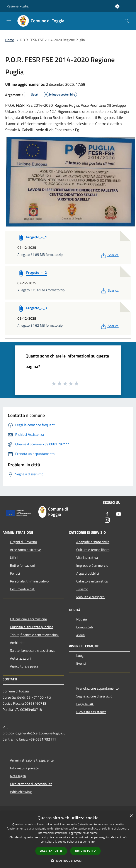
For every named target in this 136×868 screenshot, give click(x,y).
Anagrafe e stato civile (93, 542)
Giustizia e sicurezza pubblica (32, 627)
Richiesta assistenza (91, 712)
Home (10, 40)
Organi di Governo (23, 542)
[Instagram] (107, 520)
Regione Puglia (18, 6)
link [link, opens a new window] (93, 842)
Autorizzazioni (21, 658)
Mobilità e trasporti (90, 597)
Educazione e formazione (28, 619)
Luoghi (81, 655)
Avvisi (81, 635)
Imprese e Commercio (92, 565)
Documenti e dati (23, 589)
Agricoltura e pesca (24, 666)
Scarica (109, 255)
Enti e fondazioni (22, 565)
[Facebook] (107, 514)
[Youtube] (119, 514)
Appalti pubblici (88, 573)
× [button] (131, 816)
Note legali (18, 776)
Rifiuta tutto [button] (86, 851)
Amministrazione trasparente (32, 760)
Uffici (14, 558)
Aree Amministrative (25, 550)
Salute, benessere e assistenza (33, 650)
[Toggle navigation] (9, 21)
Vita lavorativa (87, 558)
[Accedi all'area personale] (117, 6)
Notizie (82, 619)
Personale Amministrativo (29, 581)
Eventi (81, 663)
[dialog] (68, 840)
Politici (15, 573)
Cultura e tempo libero (93, 550)
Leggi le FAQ (85, 704)
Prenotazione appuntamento (97, 688)
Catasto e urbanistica (92, 581)
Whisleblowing (21, 792)
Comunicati (85, 627)
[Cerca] (127, 21)
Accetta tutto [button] (51, 851)
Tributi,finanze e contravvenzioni (34, 635)
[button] (68, 861)
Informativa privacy (24, 768)
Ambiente (17, 643)
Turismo (82, 589)
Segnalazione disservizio (94, 696)
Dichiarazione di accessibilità (31, 784)
